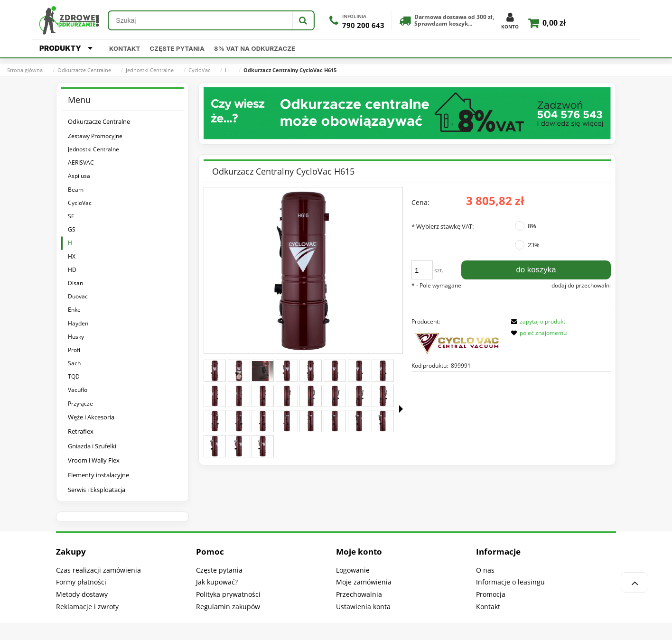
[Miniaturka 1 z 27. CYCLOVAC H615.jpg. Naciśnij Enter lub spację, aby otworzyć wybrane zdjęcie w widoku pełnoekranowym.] (215, 371)
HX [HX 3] (72, 256)
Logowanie (353, 570)
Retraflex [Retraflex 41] (81, 431)
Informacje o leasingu (510, 582)
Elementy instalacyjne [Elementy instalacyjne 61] (98, 475)
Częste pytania (177, 48)
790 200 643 (363, 25)
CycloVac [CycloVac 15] (80, 203)
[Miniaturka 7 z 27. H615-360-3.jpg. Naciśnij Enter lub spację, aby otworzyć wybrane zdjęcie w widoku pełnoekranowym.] (359, 371)
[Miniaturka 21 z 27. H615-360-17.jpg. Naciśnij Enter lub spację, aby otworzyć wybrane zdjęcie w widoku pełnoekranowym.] (311, 421)
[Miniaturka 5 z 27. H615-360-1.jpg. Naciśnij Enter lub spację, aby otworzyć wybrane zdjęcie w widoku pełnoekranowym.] (311, 371)
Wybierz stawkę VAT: (443, 226)
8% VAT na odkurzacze (255, 48)
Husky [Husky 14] (76, 337)
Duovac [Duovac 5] (78, 296)
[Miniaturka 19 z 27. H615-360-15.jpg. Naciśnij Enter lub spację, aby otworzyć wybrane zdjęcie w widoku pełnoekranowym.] (263, 421)
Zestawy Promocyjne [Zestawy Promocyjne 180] (95, 136)
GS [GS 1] (72, 229)
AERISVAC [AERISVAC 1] (81, 162)
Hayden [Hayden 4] (78, 323)
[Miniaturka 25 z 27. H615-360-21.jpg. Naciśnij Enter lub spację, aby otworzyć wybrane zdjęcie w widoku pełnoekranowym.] (215, 446)
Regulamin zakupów (228, 607)
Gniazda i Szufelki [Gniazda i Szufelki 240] (92, 446)
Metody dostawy (82, 594)
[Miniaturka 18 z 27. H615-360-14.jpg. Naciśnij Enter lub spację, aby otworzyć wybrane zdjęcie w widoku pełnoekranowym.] (239, 421)
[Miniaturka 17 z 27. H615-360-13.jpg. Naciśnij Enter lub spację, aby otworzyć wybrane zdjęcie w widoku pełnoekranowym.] (215, 421)
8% (532, 226)
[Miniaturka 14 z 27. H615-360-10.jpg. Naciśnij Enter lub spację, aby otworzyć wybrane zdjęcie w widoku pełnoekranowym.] (335, 396)
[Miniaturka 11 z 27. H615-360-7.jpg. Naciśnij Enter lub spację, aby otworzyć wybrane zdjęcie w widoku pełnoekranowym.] (263, 396)
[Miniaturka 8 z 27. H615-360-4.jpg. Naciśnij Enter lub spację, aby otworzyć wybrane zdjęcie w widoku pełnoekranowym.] (383, 371)
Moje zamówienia (364, 582)
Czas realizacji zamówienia (98, 570)
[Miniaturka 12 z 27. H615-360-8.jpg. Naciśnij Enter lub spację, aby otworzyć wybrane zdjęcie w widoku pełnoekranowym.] (287, 396)
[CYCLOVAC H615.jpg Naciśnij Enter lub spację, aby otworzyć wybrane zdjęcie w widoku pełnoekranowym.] (303, 271)
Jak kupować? (217, 582)
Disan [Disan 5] (75, 283)
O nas (485, 570)
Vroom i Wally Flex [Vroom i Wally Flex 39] (94, 460)
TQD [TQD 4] (74, 376)
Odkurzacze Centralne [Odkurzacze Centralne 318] (99, 121)
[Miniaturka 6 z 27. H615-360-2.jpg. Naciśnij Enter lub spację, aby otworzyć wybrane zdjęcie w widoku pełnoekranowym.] (335, 371)
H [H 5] (70, 243)
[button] (401, 409)
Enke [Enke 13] (74, 310)
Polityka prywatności (228, 594)
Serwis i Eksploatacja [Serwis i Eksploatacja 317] (97, 490)
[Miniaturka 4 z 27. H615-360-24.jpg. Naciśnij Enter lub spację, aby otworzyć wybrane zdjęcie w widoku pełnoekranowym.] (287, 371)
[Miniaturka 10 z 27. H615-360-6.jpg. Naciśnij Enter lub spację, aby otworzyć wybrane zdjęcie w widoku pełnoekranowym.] (239, 396)
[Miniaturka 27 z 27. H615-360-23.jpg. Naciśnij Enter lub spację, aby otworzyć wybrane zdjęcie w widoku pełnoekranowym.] (263, 446)
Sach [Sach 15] (74, 363)
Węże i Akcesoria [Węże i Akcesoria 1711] (91, 417)
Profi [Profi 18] (74, 350)
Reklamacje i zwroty (87, 607)
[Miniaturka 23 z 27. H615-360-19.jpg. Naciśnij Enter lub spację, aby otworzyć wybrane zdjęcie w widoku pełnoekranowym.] (359, 421)
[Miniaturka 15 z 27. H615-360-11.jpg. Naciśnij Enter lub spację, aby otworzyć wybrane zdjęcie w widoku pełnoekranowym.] (359, 396)
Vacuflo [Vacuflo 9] (78, 390)
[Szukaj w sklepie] (201, 20)
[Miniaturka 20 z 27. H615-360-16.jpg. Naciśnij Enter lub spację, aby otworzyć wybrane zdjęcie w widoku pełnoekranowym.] (287, 421)
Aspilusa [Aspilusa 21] (79, 176)
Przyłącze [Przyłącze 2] (80, 403)
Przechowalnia (359, 594)
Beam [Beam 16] (76, 190)
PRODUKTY (66, 48)
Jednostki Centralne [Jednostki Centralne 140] (93, 149)
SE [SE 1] (71, 216)
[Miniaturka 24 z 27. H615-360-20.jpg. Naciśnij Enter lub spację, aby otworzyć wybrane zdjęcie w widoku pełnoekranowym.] (383, 421)
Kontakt (125, 48)
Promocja (491, 594)
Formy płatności (81, 582)
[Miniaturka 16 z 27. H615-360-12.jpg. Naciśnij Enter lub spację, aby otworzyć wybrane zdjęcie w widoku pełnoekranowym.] (383, 396)
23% (534, 245)
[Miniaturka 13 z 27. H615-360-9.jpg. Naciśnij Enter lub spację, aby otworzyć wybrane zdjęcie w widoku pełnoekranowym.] (311, 396)
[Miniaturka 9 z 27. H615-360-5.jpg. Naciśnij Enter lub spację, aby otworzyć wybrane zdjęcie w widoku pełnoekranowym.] (215, 396)
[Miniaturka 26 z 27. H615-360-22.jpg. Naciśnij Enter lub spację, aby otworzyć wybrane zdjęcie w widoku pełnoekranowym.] (239, 446)
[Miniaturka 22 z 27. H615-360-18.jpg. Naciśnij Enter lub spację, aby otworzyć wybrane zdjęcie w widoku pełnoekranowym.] (335, 421)
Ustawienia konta (363, 607)
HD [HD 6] (72, 270)
